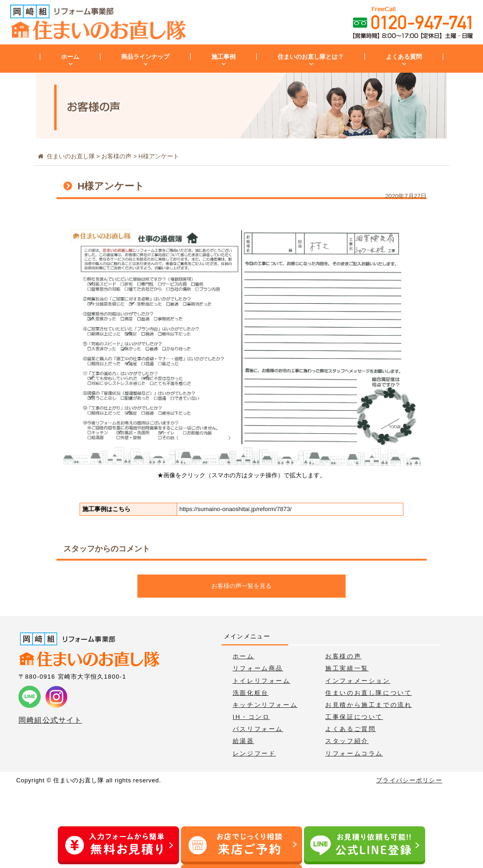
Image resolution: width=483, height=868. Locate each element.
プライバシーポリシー (409, 780)
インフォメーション (358, 681)
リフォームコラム (354, 753)
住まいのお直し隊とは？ (311, 57)
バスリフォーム (258, 729)
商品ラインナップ (145, 57)
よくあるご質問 (350, 729)
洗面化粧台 (251, 693)
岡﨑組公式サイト (50, 720)
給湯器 (244, 741)
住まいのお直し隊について (368, 693)
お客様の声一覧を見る (241, 586)
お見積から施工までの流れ (368, 705)
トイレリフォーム (262, 681)
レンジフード (254, 753)
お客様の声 (343, 656)
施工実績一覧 (347, 668)
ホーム (70, 57)
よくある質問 (404, 57)
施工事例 (223, 57)
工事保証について (354, 717)
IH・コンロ (251, 717)
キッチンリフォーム (265, 705)
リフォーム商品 (258, 668)
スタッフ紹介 (347, 741)
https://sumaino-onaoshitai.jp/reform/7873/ (236, 509)
